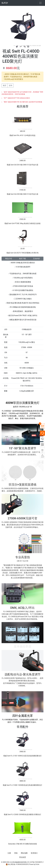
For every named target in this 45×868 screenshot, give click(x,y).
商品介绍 (9, 259)
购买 (5, 85)
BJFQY (5, 3)
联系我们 (34, 853)
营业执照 (23, 857)
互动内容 (36, 259)
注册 (9, 853)
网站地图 (24, 853)
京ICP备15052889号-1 (37, 862)
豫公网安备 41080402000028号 (17, 864)
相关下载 (22, 259)
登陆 (16, 853)
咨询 (11, 85)
